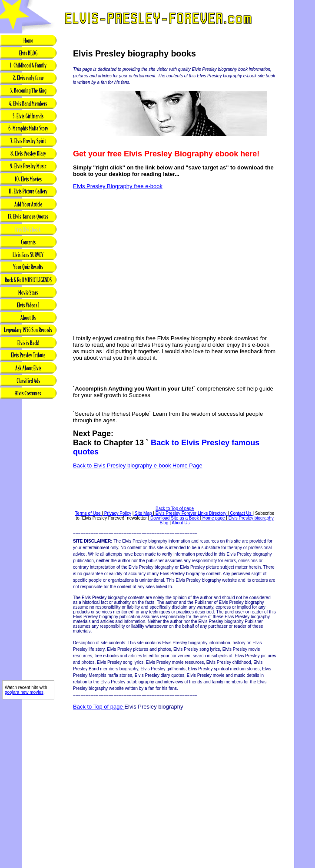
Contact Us (241, 513)
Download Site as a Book (174, 518)
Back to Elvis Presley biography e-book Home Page (138, 465)
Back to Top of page (175, 509)
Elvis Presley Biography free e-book (118, 186)
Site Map (143, 513)
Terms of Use (89, 513)
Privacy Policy (117, 513)
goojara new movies (24, 692)
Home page (214, 518)
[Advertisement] (28, 543)
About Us (180, 523)
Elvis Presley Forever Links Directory (191, 513)
